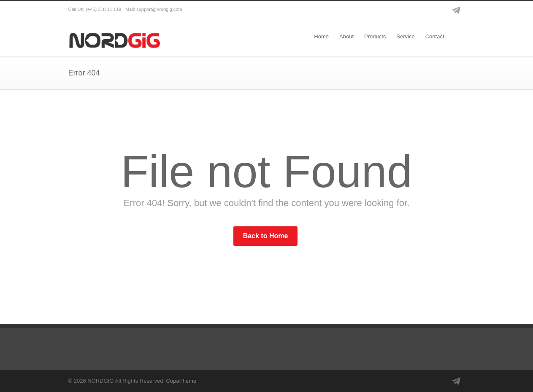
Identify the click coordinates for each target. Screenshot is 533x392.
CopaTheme (181, 381)
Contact (435, 36)
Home (321, 36)
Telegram (457, 10)
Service (405, 36)
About (346, 36)
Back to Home (266, 236)
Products (375, 36)
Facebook (423, 10)
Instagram (440, 10)
